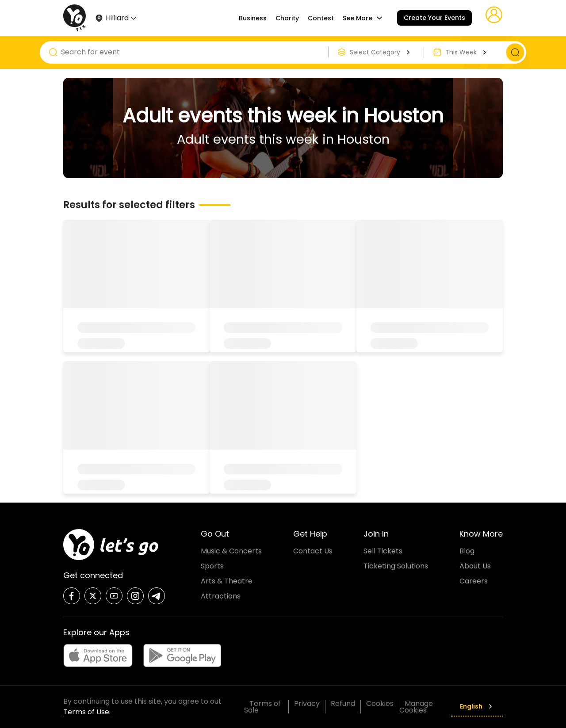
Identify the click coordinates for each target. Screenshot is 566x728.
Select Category (381, 52)
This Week (467, 52)
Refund (343, 703)
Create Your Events (434, 18)
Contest (321, 18)
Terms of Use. (87, 712)
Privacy (307, 703)
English (477, 706)
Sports (212, 566)
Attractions (221, 596)
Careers (474, 581)
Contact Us (313, 551)
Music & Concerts (231, 551)
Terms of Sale (262, 707)
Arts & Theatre (227, 581)
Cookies (380, 703)
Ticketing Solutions (396, 566)
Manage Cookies (416, 707)
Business (253, 18)
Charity (287, 18)
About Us (475, 566)
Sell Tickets (383, 551)
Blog (467, 551)
